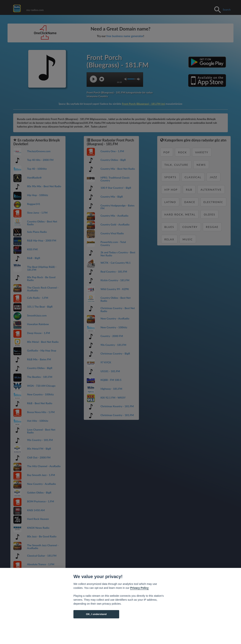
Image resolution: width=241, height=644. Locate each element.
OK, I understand (96, 614)
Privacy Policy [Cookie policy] (140, 588)
